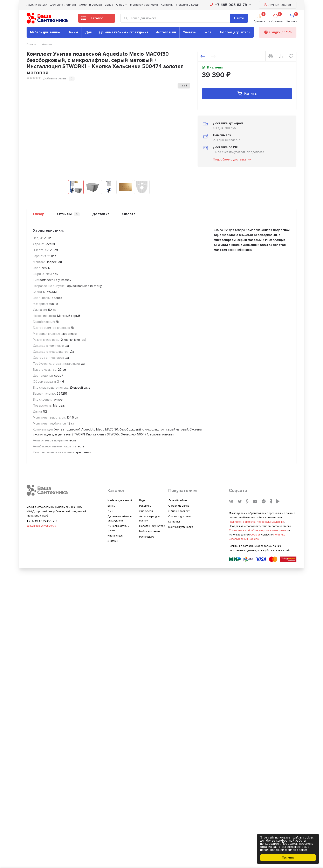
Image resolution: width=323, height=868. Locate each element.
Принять (288, 857)
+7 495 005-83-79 (230, 5)
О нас (120, 5)
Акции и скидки (37, 5)
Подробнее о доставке (232, 160)
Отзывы (68, 214)
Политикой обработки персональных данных (257, 522)
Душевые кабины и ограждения (124, 32)
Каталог (92, 19)
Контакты (167, 5)
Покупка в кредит (188, 5)
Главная (32, 45)
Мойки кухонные (150, 531)
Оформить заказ (179, 506)
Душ (88, 32)
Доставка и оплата (63, 5)
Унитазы (190, 32)
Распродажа (147, 537)
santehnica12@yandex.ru (41, 526)
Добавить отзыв (55, 78)
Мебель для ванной (45, 32)
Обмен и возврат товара (96, 5)
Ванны (73, 32)
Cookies (255, 535)
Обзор (39, 214)
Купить (247, 94)
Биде (208, 32)
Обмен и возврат (179, 511)
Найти (239, 18)
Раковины (145, 506)
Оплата (129, 214)
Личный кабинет (278, 5)
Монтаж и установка (144, 5)
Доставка (101, 214)
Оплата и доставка (180, 517)
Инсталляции (166, 32)
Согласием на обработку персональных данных (258, 530)
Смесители (146, 511)
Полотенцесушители (234, 32)
